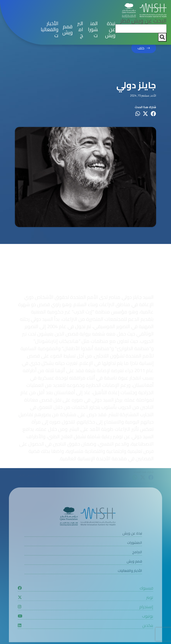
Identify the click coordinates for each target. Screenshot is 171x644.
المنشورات (93, 29)
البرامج (80, 29)
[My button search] (162, 37)
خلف (141, 48)
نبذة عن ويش (110, 29)
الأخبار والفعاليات (50, 29)
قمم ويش (67, 30)
